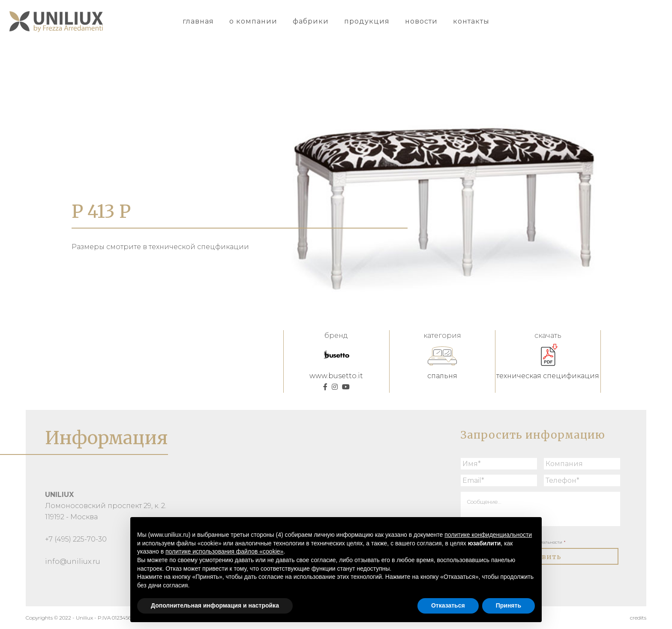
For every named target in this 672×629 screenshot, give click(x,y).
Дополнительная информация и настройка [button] (215, 605)
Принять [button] (508, 605)
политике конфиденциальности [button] (488, 535)
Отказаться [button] (448, 605)
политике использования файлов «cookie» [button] (224, 551)
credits (638, 618)
